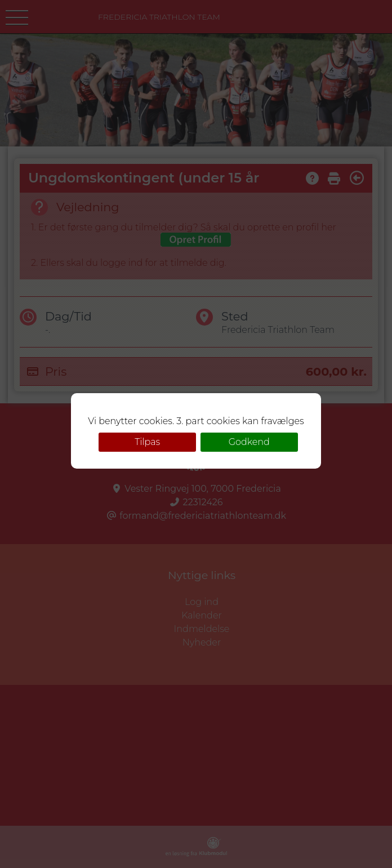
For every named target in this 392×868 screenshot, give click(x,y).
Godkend (249, 442)
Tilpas (147, 442)
